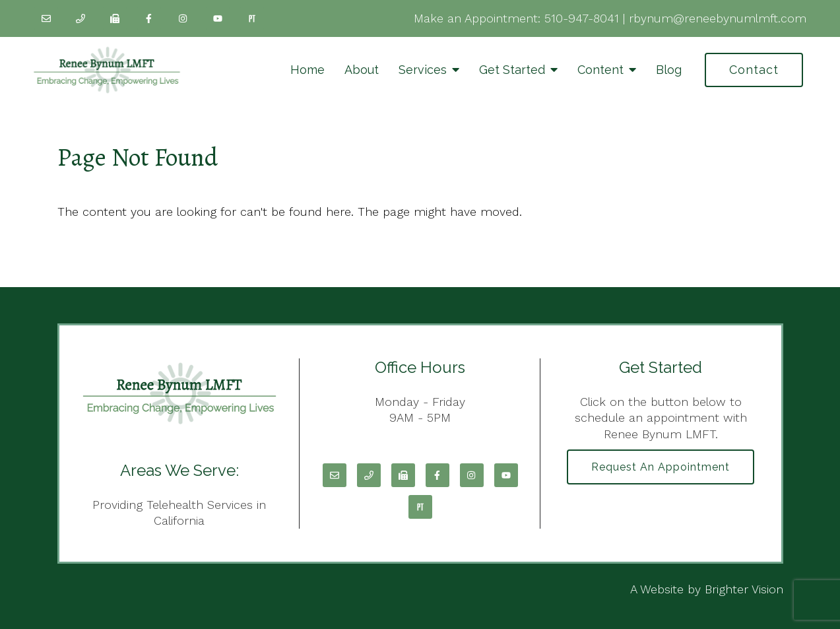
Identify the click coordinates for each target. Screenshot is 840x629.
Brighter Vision (744, 589)
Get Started (512, 70)
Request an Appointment (661, 467)
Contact (754, 70)
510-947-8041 (582, 18)
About (362, 70)
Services (423, 70)
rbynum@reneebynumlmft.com (718, 18)
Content (600, 70)
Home (307, 70)
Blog (669, 70)
